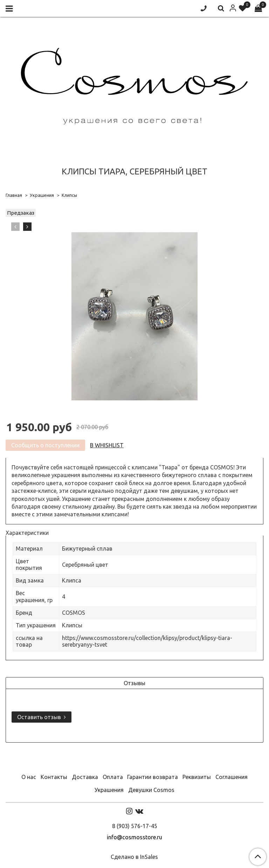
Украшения (42, 195)
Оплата (113, 777)
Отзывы (134, 683)
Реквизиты (197, 777)
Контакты (54, 777)
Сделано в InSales (134, 857)
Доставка (85, 777)
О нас (29, 777)
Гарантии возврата (153, 777)
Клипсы (69, 195)
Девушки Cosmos (151, 790)
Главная (14, 195)
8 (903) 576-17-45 (135, 826)
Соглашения (232, 777)
